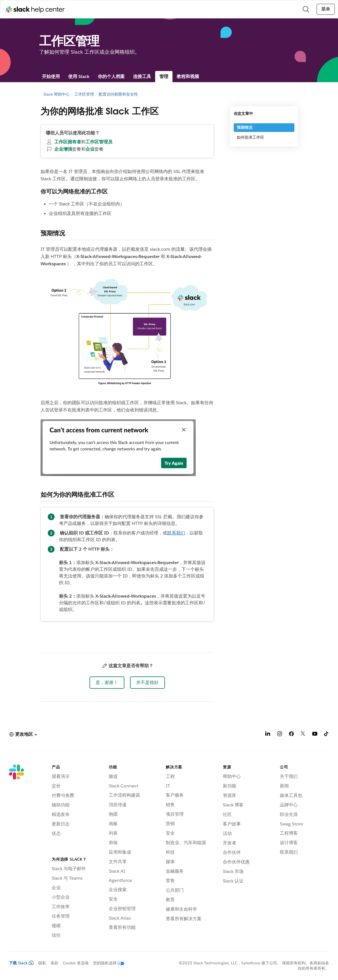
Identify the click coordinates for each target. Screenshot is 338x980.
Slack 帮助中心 (56, 94)
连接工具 (142, 76)
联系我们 (176, 533)
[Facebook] (291, 735)
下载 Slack (21, 963)
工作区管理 (84, 94)
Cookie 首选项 (76, 963)
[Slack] (16, 852)
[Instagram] (280, 735)
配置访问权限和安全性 (118, 94)
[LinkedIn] (268, 735)
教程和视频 (188, 76)
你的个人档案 (111, 76)
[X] (303, 735)
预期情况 (245, 127)
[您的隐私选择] (106, 963)
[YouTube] (315, 735)
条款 (55, 963)
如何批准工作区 (250, 137)
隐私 (42, 963)
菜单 (326, 9)
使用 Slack (79, 76)
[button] (107, 683)
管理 (164, 76)
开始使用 (51, 76)
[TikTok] (327, 735)
